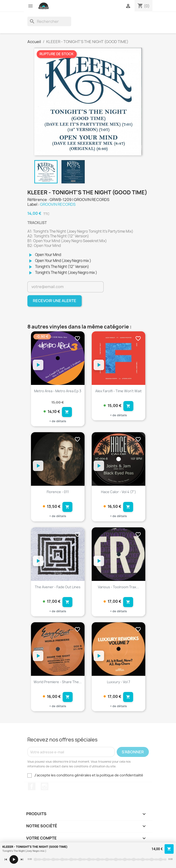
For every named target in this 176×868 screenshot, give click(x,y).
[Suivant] (22, 859)
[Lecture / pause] (14, 859)
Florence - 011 (58, 492)
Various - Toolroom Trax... (118, 587)
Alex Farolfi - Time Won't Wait (118, 391)
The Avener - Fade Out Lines (58, 587)
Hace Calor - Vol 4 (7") (118, 492)
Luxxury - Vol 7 (118, 682)
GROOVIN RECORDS (58, 204)
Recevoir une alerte (55, 301)
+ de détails (58, 421)
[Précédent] (6, 859)
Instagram (45, 786)
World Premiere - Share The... (58, 682)
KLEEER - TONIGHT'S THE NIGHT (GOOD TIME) (35, 847)
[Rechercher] (49, 21)
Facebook (32, 786)
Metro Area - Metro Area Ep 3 (58, 391)
